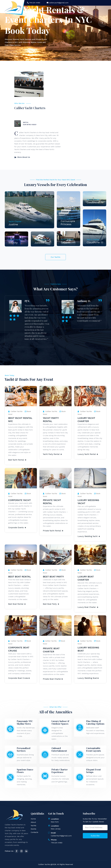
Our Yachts (55, 257)
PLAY (18, 123)
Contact (84, 11)
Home (30, 11)
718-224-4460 (34, 3)
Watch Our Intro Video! (30, 123)
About (71, 11)
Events (59, 11)
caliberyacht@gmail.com (58, 3)
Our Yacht (44, 11)
